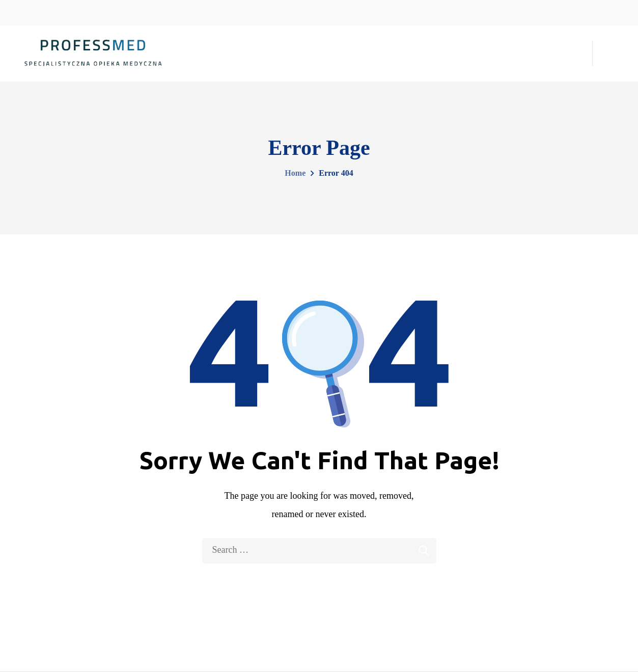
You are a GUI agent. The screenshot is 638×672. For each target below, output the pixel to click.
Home (295, 173)
